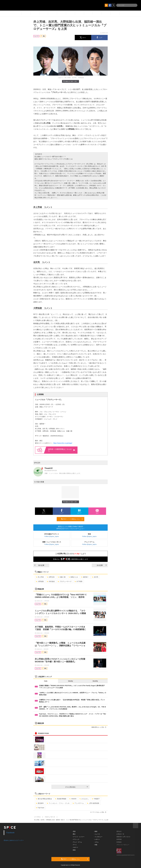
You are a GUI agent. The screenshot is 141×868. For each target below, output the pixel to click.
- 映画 (74, 850)
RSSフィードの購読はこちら (72, 519)
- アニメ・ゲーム (77, 842)
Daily (46, 681)
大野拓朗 (40, 581)
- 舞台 (74, 834)
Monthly (95, 681)
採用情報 (119, 839)
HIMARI (73, 799)
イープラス (37, 817)
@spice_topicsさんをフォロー (14, 840)
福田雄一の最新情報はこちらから (62, 450)
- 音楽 (74, 831)
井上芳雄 (40, 577)
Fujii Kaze (40, 808)
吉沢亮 (95, 577)
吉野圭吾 (51, 577)
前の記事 (39, 565)
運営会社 (119, 831)
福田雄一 (85, 577)
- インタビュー (98, 837)
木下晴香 (79, 581)
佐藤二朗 (62, 577)
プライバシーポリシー (123, 845)
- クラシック (76, 839)
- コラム (96, 842)
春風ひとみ (73, 577)
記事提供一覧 (120, 834)
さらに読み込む (77, 787)
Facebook (10, 833)
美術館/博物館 (61, 799)
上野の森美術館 (93, 803)
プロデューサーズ (65, 581)
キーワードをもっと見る (98, 812)
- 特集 (96, 845)
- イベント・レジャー (78, 837)
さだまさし (84, 799)
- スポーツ (75, 847)
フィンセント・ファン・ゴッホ (58, 803)
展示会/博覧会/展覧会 (44, 799)
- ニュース (97, 834)
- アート (74, 845)
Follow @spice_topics (52, 536)
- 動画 (96, 831)
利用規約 (119, 842)
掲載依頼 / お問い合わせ (123, 837)
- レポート (97, 839)
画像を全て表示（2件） (70, 81)
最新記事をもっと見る (99, 727)
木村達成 (51, 581)
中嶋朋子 (96, 799)
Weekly (70, 681)
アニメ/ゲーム (78, 803)
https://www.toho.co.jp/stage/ (63, 443)
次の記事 (102, 565)
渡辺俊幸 (40, 803)
